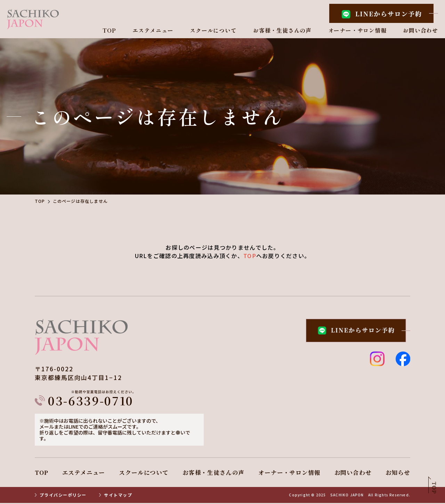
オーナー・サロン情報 (357, 31)
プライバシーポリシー (63, 496)
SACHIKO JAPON (347, 496)
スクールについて (213, 31)
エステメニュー (153, 31)
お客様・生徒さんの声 (282, 31)
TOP (109, 31)
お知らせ (398, 473)
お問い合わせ (420, 31)
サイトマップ (118, 496)
